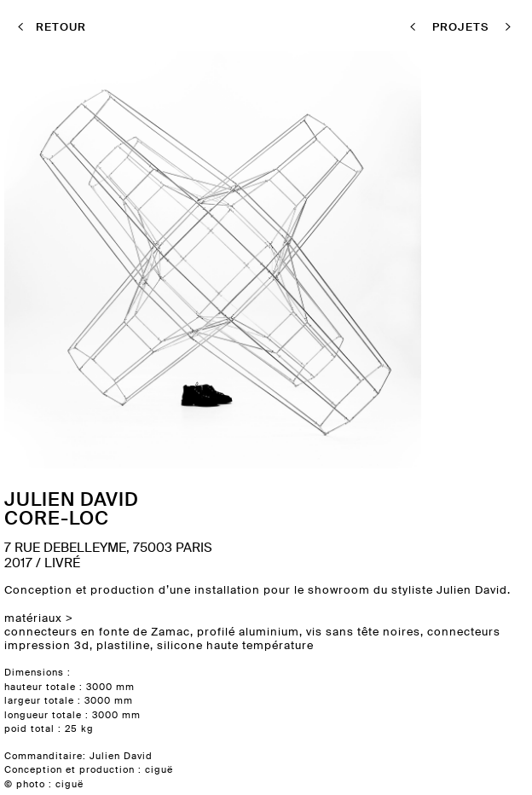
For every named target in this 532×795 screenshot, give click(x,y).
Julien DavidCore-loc (72, 508)
